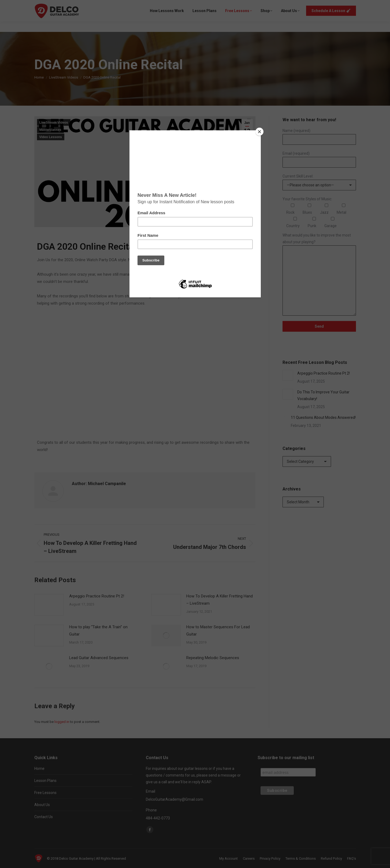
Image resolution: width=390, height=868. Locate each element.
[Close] (259, 132)
